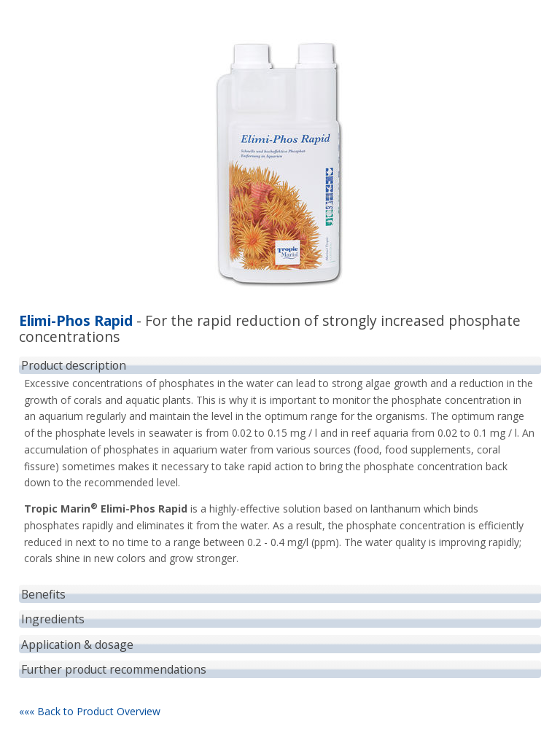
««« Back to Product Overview (90, 711)
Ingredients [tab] (53, 619)
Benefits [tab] (43, 594)
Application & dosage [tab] (77, 644)
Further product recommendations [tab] (114, 669)
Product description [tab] (74, 365)
